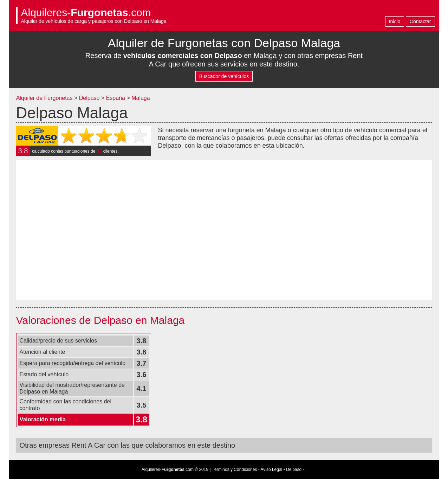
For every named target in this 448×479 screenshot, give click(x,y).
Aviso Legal (271, 470)
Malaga (141, 98)
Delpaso (89, 98)
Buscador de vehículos (224, 76)
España (116, 98)
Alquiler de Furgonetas (44, 98)
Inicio (395, 21)
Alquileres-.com (86, 12)
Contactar (420, 21)
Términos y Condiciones (235, 470)
